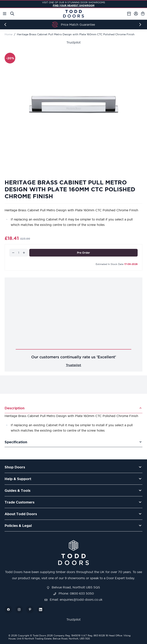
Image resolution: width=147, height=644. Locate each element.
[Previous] (6, 25)
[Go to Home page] (73, 14)
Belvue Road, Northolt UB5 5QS (73, 587)
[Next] (141, 25)
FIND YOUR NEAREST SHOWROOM (74, 5)
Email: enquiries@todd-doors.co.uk (73, 600)
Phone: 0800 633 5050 (74, 593)
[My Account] (136, 14)
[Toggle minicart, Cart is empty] (143, 14)
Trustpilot (73, 42)
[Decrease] (13, 253)
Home (9, 34)
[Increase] (24, 253)
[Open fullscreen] (73, 104)
